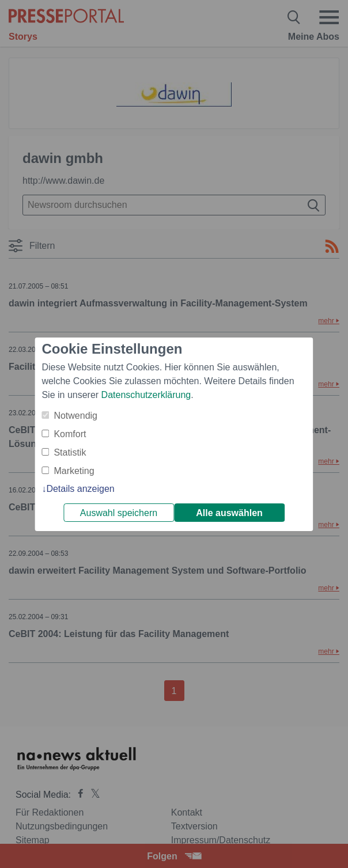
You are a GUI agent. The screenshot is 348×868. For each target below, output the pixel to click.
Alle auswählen (229, 513)
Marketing (74, 471)
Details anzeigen (80, 489)
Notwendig (75, 416)
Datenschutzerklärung (146, 395)
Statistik (70, 452)
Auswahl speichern (119, 513)
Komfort (70, 434)
